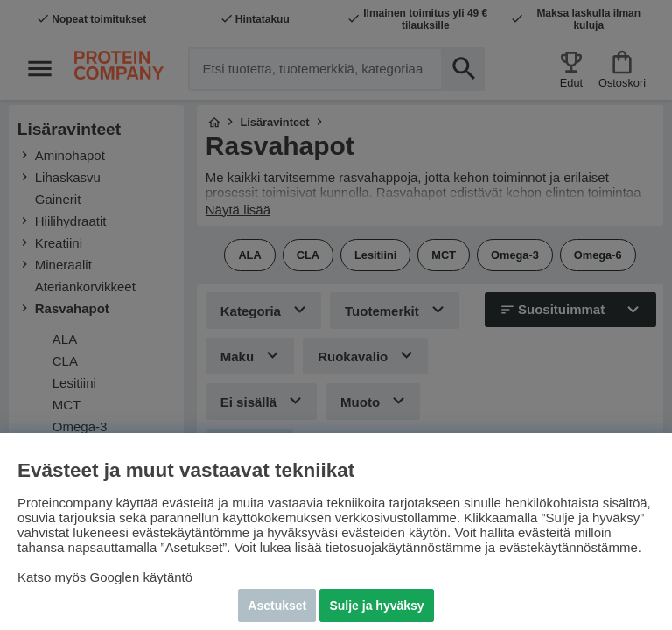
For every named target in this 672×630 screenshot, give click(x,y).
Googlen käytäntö (142, 577)
